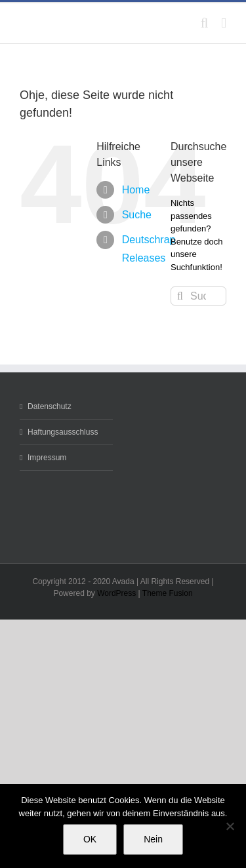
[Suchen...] (198, 296)
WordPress (116, 593)
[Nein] (230, 826)
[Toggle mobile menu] (224, 23)
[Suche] (180, 296)
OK (90, 839)
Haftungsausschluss (63, 432)
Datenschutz (50, 406)
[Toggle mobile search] (205, 23)
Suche (137, 215)
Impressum (47, 458)
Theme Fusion (168, 593)
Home (136, 190)
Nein (153, 839)
